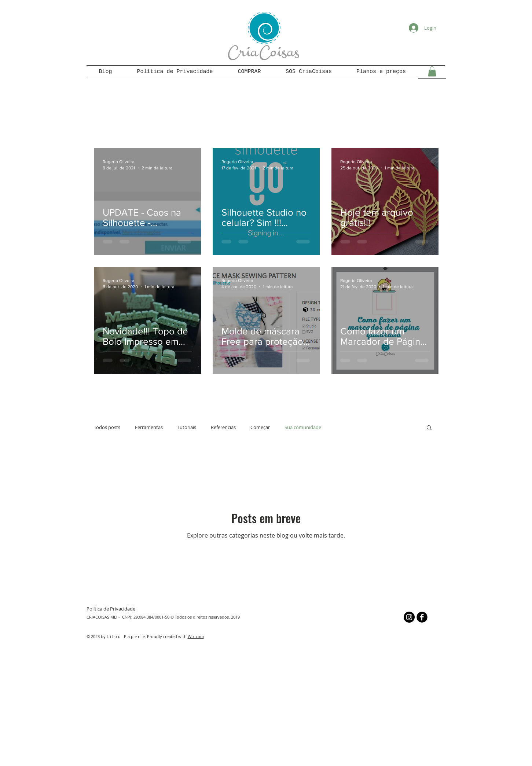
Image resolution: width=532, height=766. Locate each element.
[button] (432, 71)
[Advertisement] (266, 707)
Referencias (223, 427)
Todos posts (107, 427)
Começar (260, 427)
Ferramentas (149, 427)
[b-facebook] (422, 617)
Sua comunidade (303, 427)
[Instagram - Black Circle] (409, 617)
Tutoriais (187, 427)
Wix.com (196, 636)
